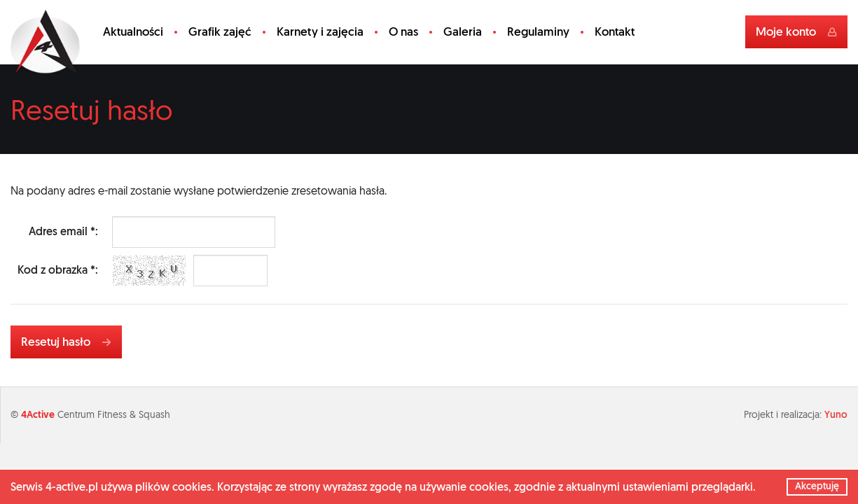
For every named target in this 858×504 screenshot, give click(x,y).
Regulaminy (538, 31)
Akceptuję (817, 486)
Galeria (463, 31)
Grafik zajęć (220, 31)
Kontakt (615, 31)
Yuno (836, 414)
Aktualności (133, 31)
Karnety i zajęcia (320, 31)
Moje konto (796, 31)
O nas (403, 31)
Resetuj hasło (66, 342)
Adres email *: (63, 231)
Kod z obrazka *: (58, 270)
